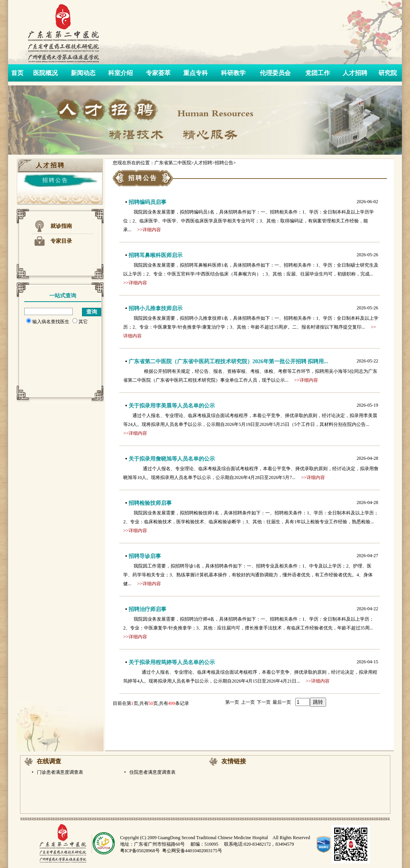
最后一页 (282, 702)
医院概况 (45, 73)
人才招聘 (355, 73)
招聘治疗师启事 (147, 609)
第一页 (232, 702)
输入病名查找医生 (48, 322)
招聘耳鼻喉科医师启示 (156, 255)
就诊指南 (61, 226)
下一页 (264, 702)
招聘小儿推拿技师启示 (156, 308)
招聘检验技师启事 (150, 503)
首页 (17, 73)
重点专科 (196, 73)
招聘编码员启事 (147, 202)
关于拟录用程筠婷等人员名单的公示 (172, 662)
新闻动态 (83, 73)
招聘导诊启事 (145, 556)
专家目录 (61, 241)
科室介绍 (120, 73)
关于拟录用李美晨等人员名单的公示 (172, 406)
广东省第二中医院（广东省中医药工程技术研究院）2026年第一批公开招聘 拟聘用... (228, 361)
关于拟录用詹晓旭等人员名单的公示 (172, 459)
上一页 (248, 702)
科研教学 (233, 73)
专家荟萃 (158, 73)
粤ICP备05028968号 (140, 851)
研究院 (388, 73)
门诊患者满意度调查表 (59, 772)
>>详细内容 (149, 230)
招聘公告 (55, 180)
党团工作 (318, 73)
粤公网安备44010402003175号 (192, 851)
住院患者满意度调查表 (152, 772)
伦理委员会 (275, 73)
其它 (80, 322)
